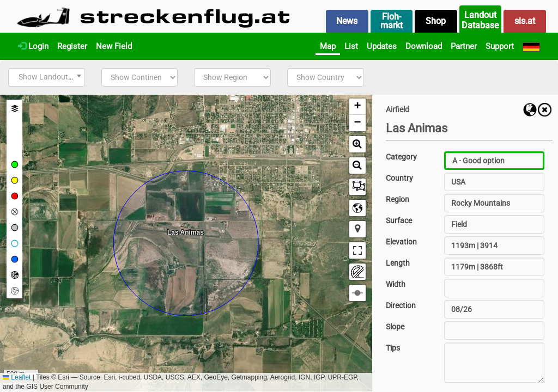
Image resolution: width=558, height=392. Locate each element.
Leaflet (17, 377)
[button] (357, 107)
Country (399, 178)
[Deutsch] (531, 46)
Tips (393, 348)
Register (72, 46)
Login (33, 46)
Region (398, 199)
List (351, 46)
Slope (395, 327)
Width (396, 284)
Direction (401, 305)
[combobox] (47, 77)
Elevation (401, 242)
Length (398, 263)
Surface (399, 220)
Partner (464, 46)
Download (424, 46)
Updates (382, 46)
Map (328, 46)
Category (401, 157)
